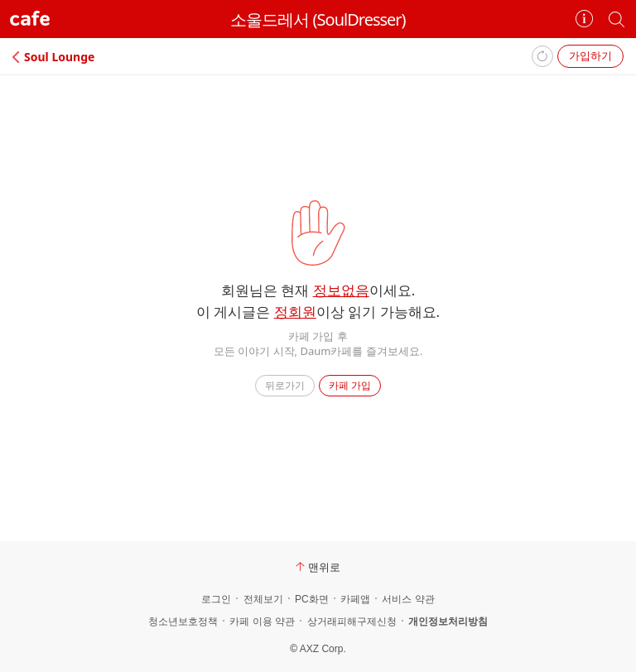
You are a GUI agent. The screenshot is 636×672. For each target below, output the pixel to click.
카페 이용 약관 (262, 622)
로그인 (216, 599)
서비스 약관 (408, 599)
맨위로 (318, 567)
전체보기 (263, 599)
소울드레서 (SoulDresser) (318, 19)
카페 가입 (350, 385)
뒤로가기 (285, 385)
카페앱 (355, 599)
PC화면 (312, 599)
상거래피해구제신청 (352, 622)
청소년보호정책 (183, 622)
